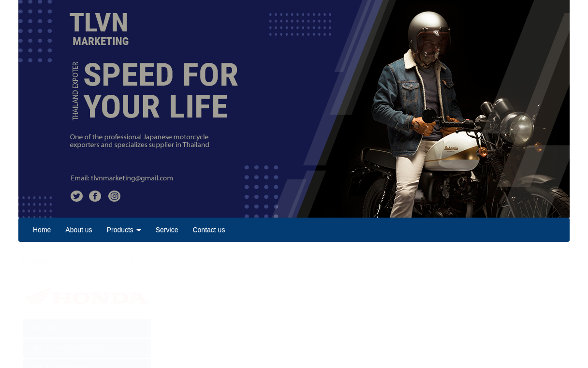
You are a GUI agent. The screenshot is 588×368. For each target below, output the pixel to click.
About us (79, 230)
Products (124, 230)
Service (167, 230)
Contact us (209, 230)
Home (42, 230)
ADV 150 (44, 328)
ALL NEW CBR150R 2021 (68, 348)
